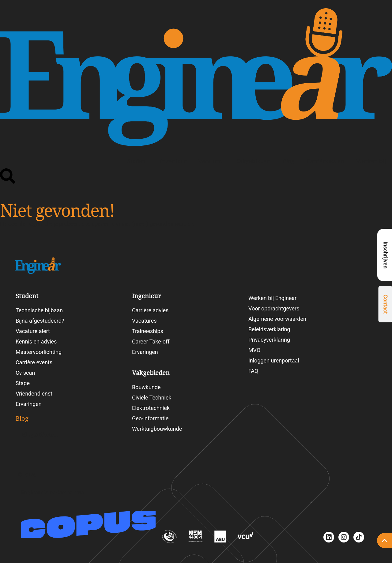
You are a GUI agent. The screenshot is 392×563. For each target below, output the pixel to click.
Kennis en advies (36, 342)
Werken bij (371, 161)
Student (138, 161)
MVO (254, 350)
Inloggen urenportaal (274, 360)
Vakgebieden (253, 161)
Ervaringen (29, 404)
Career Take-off (151, 342)
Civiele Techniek (152, 398)
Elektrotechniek (151, 408)
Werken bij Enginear (273, 298)
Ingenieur (173, 161)
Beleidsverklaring (269, 329)
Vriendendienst (34, 394)
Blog (288, 161)
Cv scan (25, 373)
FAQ (253, 371)
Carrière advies (150, 310)
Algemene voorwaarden (277, 319)
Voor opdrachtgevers (274, 308)
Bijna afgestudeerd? (40, 321)
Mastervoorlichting (39, 352)
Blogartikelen (40, 435)
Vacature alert (33, 331)
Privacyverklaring (269, 340)
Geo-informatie (150, 418)
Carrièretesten (325, 161)
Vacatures (211, 161)
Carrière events (34, 362)
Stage (23, 383)
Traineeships (148, 331)
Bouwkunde (146, 387)
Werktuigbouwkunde (157, 429)
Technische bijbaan (39, 310)
